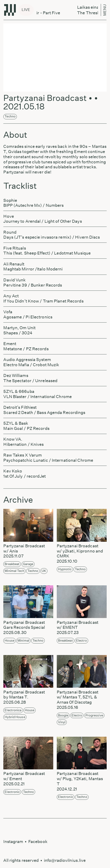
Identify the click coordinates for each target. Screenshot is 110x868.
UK (44, 571)
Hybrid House (15, 717)
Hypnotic (65, 569)
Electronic (12, 792)
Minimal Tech (14, 571)
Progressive (94, 715)
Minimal (23, 640)
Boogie (63, 715)
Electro (82, 640)
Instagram (13, 842)
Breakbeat (12, 564)
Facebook (38, 842)
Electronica (13, 710)
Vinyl (62, 722)
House (9, 640)
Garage (28, 564)
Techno (10, 116)
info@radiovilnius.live (65, 860)
